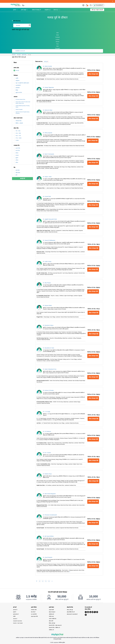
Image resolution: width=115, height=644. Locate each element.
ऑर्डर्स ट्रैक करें (51, 614)
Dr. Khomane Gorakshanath (50, 515)
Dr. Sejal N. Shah (47, 177)
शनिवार (16, 160)
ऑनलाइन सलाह (17, 121)
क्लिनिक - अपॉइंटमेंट (18, 123)
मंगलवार (16, 155)
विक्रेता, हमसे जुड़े (52, 623)
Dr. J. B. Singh (47, 412)
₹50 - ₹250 (17, 131)
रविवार (16, 162)
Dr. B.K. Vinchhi (47, 453)
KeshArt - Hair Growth (18, 623)
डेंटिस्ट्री (16, 90)
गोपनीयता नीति (34, 610)
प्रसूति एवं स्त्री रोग (18, 93)
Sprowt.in (15, 619)
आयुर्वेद (16, 78)
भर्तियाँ (14, 616)
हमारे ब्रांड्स (24, 10)
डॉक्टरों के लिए (70, 607)
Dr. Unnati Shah (47, 196)
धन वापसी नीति (34, 614)
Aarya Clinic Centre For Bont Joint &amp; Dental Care (22, 102)
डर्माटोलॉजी (17, 88)
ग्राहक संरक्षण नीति (34, 616)
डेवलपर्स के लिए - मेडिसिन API (54, 628)
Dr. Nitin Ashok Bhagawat (49, 494)
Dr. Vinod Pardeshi (48, 557)
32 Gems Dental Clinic (19, 99)
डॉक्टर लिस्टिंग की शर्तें (71, 612)
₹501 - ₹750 (17, 136)
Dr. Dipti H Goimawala (48, 154)
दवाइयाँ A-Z (48, 10)
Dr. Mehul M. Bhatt (48, 110)
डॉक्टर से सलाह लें (36, 10)
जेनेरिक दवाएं (51, 616)
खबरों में (15, 612)
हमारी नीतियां (34, 607)
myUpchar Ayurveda (17, 621)
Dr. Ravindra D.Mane (48, 325)
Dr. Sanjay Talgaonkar (48, 87)
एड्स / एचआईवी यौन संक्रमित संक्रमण (21, 83)
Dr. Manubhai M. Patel (49, 348)
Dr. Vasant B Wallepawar (49, 240)
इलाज (15, 10)
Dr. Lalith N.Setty (47, 262)
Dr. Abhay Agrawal (48, 133)
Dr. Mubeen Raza (47, 474)
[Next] (52, 581)
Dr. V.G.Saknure (47, 431)
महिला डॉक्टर (17, 173)
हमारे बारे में (15, 610)
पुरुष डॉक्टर (17, 170)
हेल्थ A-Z (56, 10)
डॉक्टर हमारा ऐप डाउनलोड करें (72, 614)
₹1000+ (16, 140)
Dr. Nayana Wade (47, 305)
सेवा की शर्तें (33, 612)
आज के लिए (17, 148)
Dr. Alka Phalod (47, 283)
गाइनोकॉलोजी (17, 85)
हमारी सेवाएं (51, 607)
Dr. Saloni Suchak (47, 66)
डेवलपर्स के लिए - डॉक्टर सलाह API (55, 625)
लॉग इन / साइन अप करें (97, 10)
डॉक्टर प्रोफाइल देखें (93, 74)
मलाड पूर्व (16, 70)
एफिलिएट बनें (51, 630)
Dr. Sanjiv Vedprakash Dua (50, 369)
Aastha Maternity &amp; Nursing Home (22, 106)
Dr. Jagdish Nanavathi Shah (50, 219)
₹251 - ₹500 (17, 133)
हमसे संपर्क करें (16, 614)
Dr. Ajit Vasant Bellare (48, 536)
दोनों (15, 175)
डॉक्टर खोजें (51, 621)
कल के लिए (17, 151)
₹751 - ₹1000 (17, 138)
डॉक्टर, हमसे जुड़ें (70, 610)
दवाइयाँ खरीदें (51, 610)
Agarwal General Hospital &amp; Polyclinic (22, 113)
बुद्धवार (16, 158)
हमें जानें (15, 607)
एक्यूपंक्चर (17, 81)
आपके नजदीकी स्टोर (53, 619)
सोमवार (16, 153)
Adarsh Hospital (18, 109)
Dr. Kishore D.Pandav (48, 390)
